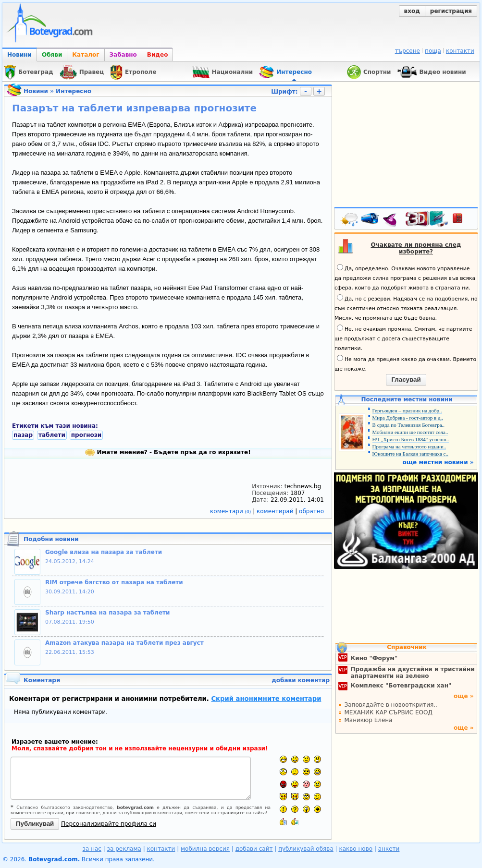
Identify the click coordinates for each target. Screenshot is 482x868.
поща (433, 51)
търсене (408, 51)
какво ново (356, 849)
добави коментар (301, 680)
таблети (52, 435)
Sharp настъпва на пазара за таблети (107, 613)
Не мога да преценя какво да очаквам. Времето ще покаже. (405, 363)
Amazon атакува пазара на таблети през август (124, 643)
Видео (158, 55)
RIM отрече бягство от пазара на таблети (114, 582)
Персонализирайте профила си (109, 824)
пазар (23, 435)
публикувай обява (306, 849)
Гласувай (406, 380)
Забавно (123, 55)
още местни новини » (438, 462)
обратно (311, 511)
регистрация (451, 11)
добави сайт (254, 849)
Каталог (86, 55)
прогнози (86, 435)
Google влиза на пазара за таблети (104, 552)
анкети (389, 849)
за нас (92, 849)
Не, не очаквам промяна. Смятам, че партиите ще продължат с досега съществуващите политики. (403, 338)
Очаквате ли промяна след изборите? (416, 248)
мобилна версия (205, 849)
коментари (231, 511)
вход (412, 11)
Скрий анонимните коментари (266, 699)
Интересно (74, 91)
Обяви (52, 55)
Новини (19, 55)
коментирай (276, 511)
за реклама (124, 849)
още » (464, 696)
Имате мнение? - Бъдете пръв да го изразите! (168, 452)
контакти (460, 51)
